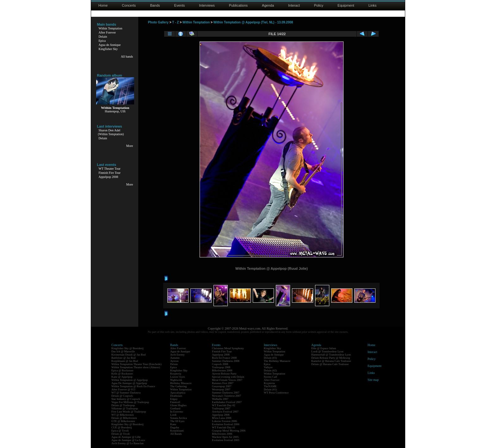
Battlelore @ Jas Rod (124, 358)
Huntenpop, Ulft (115, 111)
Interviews (207, 5)
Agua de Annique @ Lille (126, 437)
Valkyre (268, 367)
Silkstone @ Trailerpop (125, 408)
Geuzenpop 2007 (222, 386)
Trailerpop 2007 (221, 408)
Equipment (346, 5)
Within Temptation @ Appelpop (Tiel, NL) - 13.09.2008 (253, 22)
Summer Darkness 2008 (226, 361)
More (130, 146)
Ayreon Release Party (224, 374)
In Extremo (177, 412)
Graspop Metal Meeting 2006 (229, 431)
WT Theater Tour (110, 169)
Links (373, 5)
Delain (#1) (270, 389)
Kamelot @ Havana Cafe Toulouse (331, 361)
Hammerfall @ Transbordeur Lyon (331, 355)
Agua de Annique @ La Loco (128, 440)
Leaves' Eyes (178, 377)
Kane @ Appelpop (122, 377)
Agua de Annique (110, 45)
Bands (155, 5)
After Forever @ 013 (123, 389)
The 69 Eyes (177, 421)
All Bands (176, 434)
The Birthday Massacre (277, 361)
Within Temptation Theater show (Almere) (136, 367)
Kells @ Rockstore (122, 374)
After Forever (107, 32)
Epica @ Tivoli (120, 431)
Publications (238, 5)
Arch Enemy (177, 355)
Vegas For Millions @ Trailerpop (130, 402)
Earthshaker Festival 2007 (227, 402)
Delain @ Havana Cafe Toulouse (330, 364)
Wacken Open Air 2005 (225, 437)
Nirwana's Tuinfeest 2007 (226, 396)
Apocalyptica (178, 393)
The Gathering (178, 386)
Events (180, 5)
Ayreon (174, 361)
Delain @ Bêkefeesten (124, 418)
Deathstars (176, 396)
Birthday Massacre (181, 383)
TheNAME (270, 386)
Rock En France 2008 (224, 358)
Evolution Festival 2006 (226, 424)
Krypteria (176, 374)
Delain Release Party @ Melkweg (331, 358)
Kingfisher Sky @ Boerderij (127, 348)
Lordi (173, 415)
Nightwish (176, 380)
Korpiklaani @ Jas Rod (125, 361)
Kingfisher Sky (108, 49)
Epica (102, 41)
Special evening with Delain (228, 377)
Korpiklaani (177, 431)
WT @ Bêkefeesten (123, 415)
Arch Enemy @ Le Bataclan (127, 443)
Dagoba (175, 427)
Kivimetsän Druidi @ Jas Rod (128, 355)
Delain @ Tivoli (121, 434)
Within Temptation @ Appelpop (130, 380)
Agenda (268, 5)
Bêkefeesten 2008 (222, 370)
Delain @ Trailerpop (123, 405)
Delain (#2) (270, 370)
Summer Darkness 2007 (226, 393)
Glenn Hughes (178, 405)
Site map (373, 380)
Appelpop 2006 (221, 415)
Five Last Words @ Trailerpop (129, 412)
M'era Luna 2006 (222, 418)
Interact (294, 5)
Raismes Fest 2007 (223, 383)
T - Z (175, 22)
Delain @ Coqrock (122, 396)
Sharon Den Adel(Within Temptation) (111, 132)
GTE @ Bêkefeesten (123, 421)
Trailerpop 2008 (221, 367)
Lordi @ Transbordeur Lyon (327, 351)
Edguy (174, 399)
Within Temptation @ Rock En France (133, 386)
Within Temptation (111, 28)
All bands (127, 57)
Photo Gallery (158, 22)
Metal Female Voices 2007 (227, 380)
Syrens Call (270, 377)
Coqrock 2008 (220, 364)
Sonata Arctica (179, 418)
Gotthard (175, 408)
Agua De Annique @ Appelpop (129, 383)
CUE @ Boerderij (122, 427)
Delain (103, 37)
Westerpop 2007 (221, 389)
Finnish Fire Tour (110, 173)
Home (103, 5)
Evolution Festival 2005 (226, 440)
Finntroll (175, 402)
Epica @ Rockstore (122, 370)
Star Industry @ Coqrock (126, 399)
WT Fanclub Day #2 (224, 405)
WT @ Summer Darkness (126, 393)
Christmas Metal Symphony (228, 348)
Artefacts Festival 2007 (225, 412)
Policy (319, 5)
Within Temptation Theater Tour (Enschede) (136, 364)
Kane (173, 424)
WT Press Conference (276, 393)
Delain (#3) (270, 358)
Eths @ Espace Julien (324, 348)
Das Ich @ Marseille (123, 351)
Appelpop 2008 (108, 177)
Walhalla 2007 (220, 399)
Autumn (175, 358)
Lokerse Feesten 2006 (224, 421)
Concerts (129, 5)
